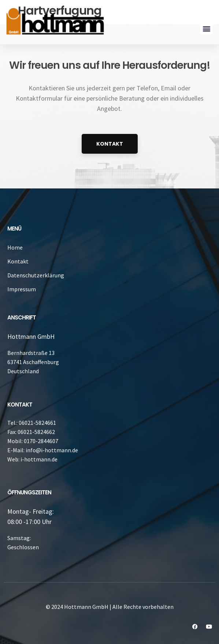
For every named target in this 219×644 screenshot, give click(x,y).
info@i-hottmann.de (52, 450)
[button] (206, 28)
